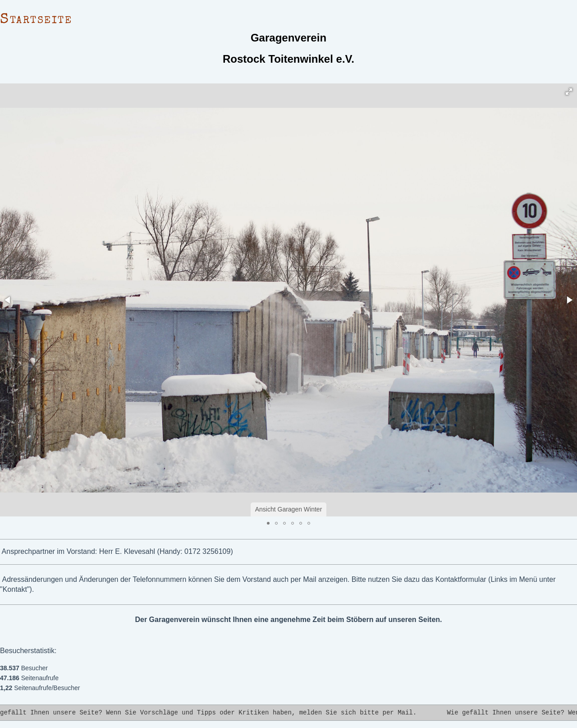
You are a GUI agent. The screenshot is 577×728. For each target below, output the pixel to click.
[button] (569, 92)
